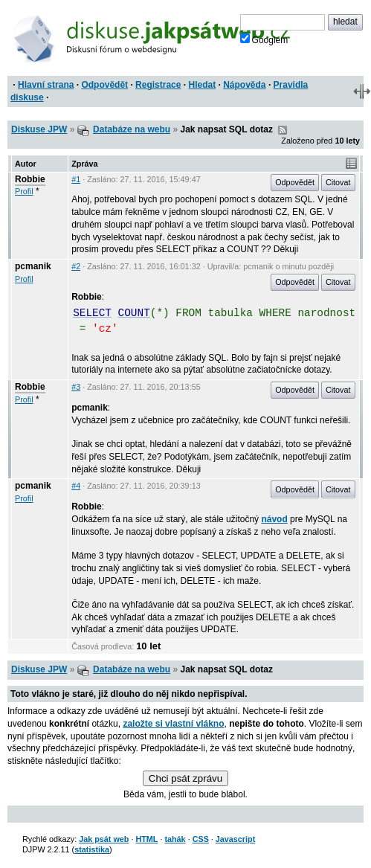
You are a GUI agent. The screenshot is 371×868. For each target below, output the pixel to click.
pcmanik (33, 266)
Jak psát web (104, 839)
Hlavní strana (46, 85)
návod (274, 519)
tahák (175, 839)
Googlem (264, 39)
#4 (76, 486)
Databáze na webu (132, 129)
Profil (24, 191)
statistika (92, 849)
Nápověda (244, 85)
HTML (146, 839)
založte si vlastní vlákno (173, 724)
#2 (76, 266)
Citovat (338, 182)
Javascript (235, 839)
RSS (283, 130)
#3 (76, 387)
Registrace (158, 85)
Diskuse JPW (39, 129)
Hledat (202, 85)
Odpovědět (104, 85)
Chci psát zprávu (185, 778)
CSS (201, 839)
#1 (76, 179)
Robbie (30, 179)
